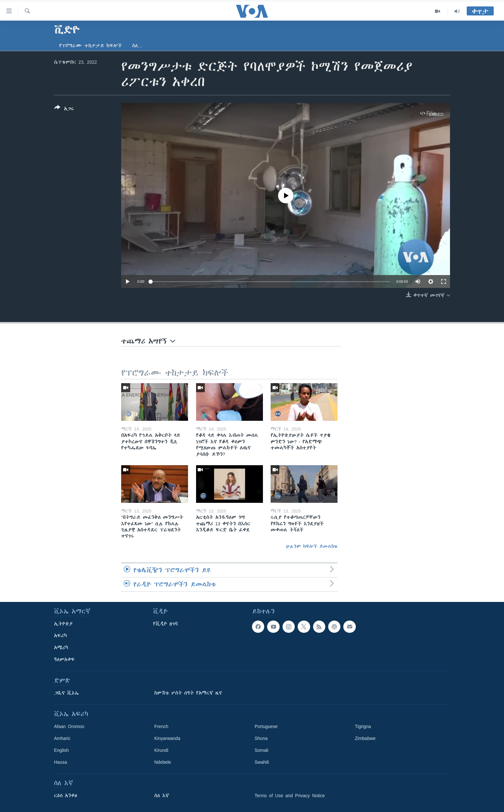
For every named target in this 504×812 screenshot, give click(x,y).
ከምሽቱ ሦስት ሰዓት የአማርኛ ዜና (188, 693)
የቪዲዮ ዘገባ (165, 624)
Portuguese (266, 726)
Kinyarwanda (167, 738)
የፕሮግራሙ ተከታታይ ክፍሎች (90, 46)
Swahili (262, 762)
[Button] (64, 109)
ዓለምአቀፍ (64, 660)
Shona (261, 738)
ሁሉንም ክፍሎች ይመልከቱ (312, 546)
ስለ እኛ (162, 796)
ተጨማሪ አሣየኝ (148, 341)
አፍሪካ (60, 636)
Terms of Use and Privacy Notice (290, 796)
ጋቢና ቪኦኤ (66, 693)
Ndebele (163, 762)
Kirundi (161, 750)
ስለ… (137, 46)
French (161, 726)
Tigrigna (363, 726)
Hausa (60, 762)
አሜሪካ (61, 648)
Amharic (62, 738)
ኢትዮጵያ (63, 624)
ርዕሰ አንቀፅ (66, 796)
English (61, 750)
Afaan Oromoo (69, 726)
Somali (261, 750)
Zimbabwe (365, 738)
